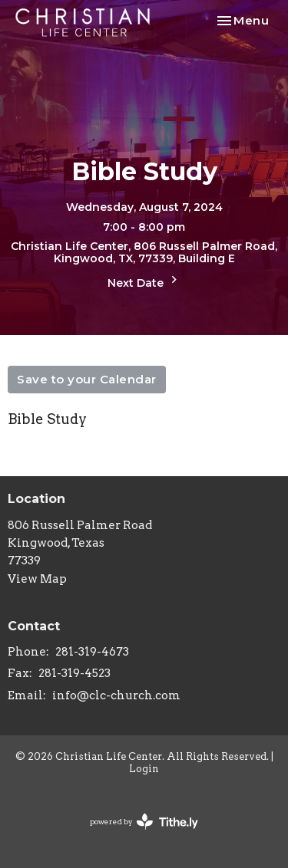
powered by (144, 822)
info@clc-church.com (116, 695)
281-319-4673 (92, 652)
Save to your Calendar (87, 379)
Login (144, 769)
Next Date (144, 281)
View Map (37, 579)
